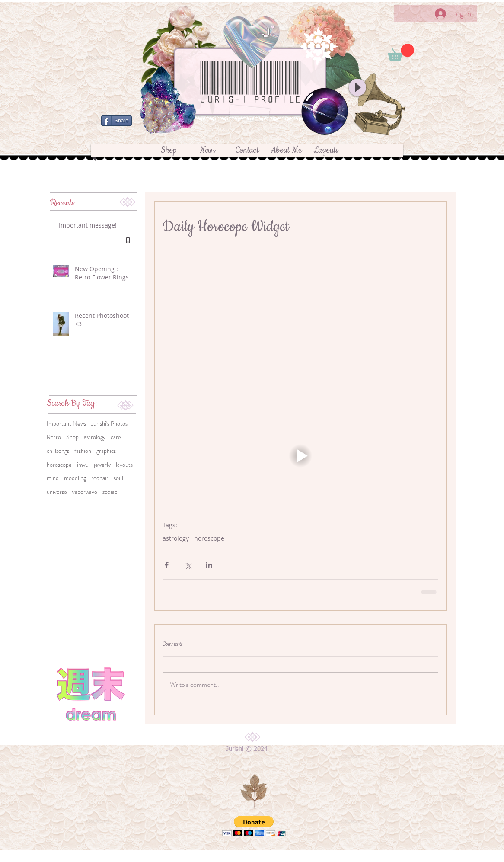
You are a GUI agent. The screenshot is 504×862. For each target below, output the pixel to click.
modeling (75, 478)
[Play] (357, 87)
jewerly (102, 465)
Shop (72, 437)
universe (57, 492)
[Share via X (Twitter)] (188, 565)
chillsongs (58, 451)
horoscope (59, 465)
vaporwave (85, 492)
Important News (66, 424)
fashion (83, 451)
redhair (100, 478)
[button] (401, 53)
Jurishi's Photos (109, 424)
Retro (54, 437)
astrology (95, 437)
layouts (124, 465)
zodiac (110, 492)
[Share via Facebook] (167, 565)
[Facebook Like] (247, 135)
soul (118, 478)
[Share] (116, 121)
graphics (106, 451)
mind (53, 478)
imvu (83, 465)
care (116, 437)
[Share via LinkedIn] (209, 565)
